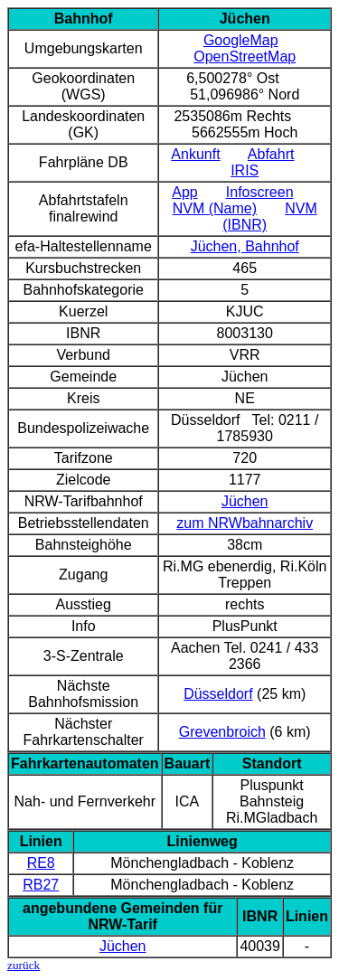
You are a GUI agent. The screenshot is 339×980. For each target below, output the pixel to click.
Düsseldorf (218, 694)
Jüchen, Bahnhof (245, 246)
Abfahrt (271, 154)
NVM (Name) (215, 208)
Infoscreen (260, 192)
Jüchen (245, 501)
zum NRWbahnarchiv (245, 523)
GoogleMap (241, 40)
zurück (24, 965)
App (184, 192)
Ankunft (195, 154)
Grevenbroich (222, 732)
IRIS (245, 170)
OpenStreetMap (245, 57)
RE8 (41, 863)
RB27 (41, 885)
